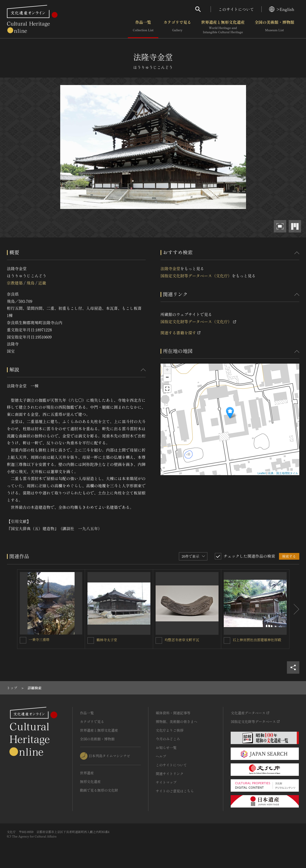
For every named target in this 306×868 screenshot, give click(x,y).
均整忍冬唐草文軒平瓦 (182, 640)
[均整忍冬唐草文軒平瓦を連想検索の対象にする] (159, 640)
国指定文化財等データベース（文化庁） (196, 276)
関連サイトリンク (170, 774)
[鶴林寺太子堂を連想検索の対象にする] (91, 640)
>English (282, 9)
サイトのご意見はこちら (175, 791)
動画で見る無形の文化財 (99, 790)
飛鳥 (30, 283)
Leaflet (262, 473)
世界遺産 (87, 773)
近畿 (42, 283)
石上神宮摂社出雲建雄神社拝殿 (257, 640)
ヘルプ (161, 756)
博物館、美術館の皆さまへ (177, 722)
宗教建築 (15, 283)
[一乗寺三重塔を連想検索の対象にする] (23, 640)
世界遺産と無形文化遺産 (223, 27)
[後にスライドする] (294, 609)
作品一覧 (143, 27)
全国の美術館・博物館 (274, 27)
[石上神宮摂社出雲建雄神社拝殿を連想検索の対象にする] (227, 640)
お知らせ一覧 (166, 748)
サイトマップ (166, 782)
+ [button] (167, 370)
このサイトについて (236, 9)
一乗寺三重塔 (39, 639)
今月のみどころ (168, 739)
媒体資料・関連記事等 (173, 713)
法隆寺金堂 (170, 268)
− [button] (167, 378)
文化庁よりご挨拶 (170, 730)
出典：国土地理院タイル (283, 473)
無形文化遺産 (90, 781)
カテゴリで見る (177, 27)
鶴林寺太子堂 (107, 640)
